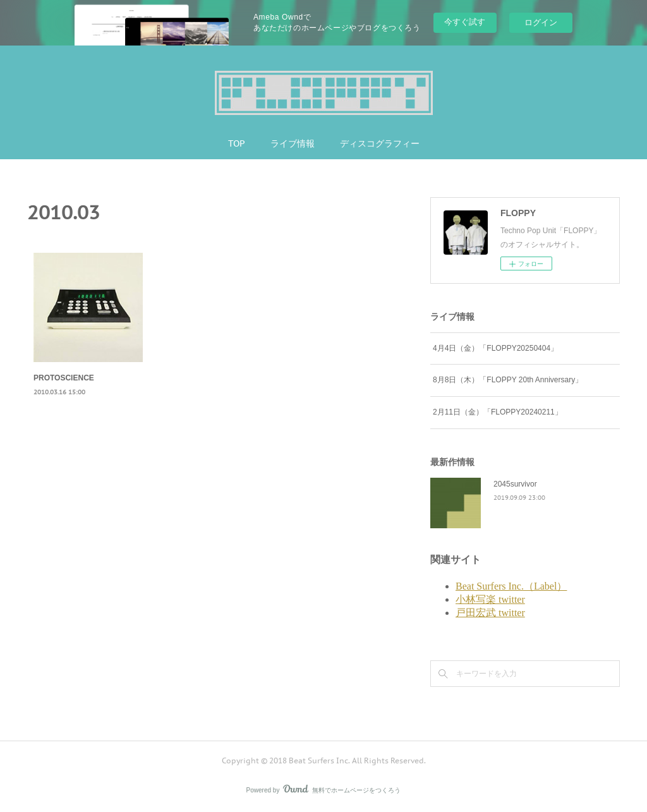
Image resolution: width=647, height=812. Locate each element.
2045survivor (515, 484)
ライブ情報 (293, 143)
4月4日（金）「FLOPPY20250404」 (495, 348)
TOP (237, 143)
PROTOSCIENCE (64, 378)
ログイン (541, 22)
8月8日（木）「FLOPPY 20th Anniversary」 (508, 380)
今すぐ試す (465, 22)
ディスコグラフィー (380, 143)
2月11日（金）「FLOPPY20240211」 (498, 412)
